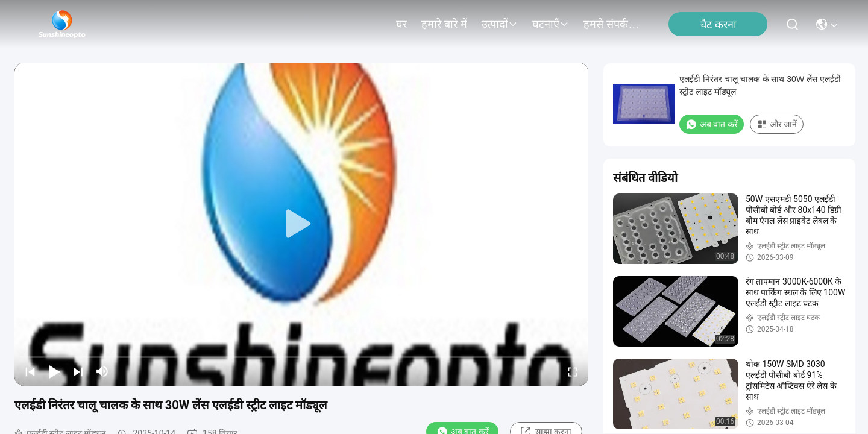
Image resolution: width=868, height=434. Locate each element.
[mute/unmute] (102, 371)
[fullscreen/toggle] (573, 371)
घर (401, 24)
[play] (301, 224)
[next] (78, 371)
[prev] (30, 371)
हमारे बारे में (444, 24)
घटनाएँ (551, 24)
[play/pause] (54, 371)
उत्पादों (500, 24)
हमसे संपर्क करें (612, 24)
